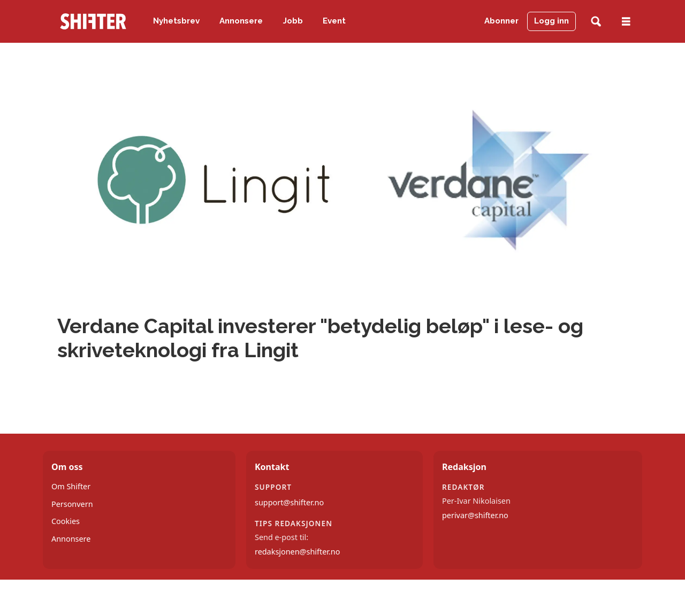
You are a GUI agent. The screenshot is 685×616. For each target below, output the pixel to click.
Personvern (72, 504)
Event (334, 21)
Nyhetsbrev (176, 21)
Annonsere (241, 21)
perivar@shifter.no (475, 515)
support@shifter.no (289, 502)
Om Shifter (71, 486)
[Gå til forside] (93, 21)
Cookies (66, 521)
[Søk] (596, 22)
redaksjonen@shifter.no (297, 552)
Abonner (501, 21)
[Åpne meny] (626, 22)
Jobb (293, 21)
